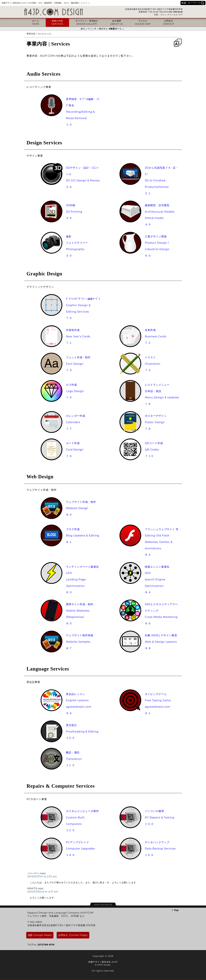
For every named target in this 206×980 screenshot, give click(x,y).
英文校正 (71, 725)
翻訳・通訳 (73, 753)
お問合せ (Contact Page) (73, 935)
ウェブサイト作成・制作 (81, 502)
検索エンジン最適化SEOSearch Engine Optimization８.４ (157, 580)
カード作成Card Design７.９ (75, 450)
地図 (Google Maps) (40, 935)
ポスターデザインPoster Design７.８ (156, 422)
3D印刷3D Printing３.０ (74, 212)
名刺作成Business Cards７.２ (156, 336)
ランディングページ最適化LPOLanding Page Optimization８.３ (82, 580)
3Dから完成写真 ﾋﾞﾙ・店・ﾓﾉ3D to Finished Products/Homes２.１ (162, 181)
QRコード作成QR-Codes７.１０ (154, 450)
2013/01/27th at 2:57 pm (42, 877)
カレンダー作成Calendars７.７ (76, 422)
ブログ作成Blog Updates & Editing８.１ (83, 536)
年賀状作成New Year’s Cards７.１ (78, 336)
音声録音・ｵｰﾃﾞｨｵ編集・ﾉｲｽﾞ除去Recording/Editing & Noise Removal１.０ (83, 112)
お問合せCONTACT (169, 22)
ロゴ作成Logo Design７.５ (75, 391)
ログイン (85, 3)
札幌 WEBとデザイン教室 (161, 635)
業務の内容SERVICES (57, 22)
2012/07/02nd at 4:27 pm (43, 892)
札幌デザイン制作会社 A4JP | (41, 3)
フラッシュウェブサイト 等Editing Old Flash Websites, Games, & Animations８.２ (162, 542)
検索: (184, 3)
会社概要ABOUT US (117, 22)
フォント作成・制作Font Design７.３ (78, 364)
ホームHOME (35, 22)
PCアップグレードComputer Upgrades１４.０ (80, 849)
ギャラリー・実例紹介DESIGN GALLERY (87, 22)
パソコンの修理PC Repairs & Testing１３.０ (160, 817)
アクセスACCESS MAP (143, 22)
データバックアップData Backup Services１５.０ (160, 849)
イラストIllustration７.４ (153, 364)
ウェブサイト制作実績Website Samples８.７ (80, 642)
